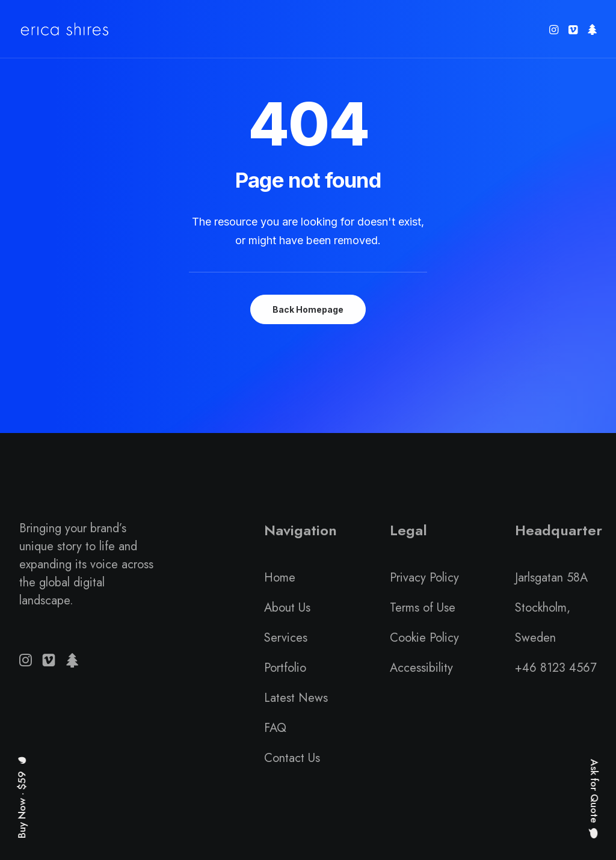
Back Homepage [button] (308, 309)
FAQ (275, 728)
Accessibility (421, 668)
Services (286, 638)
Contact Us (292, 758)
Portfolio (285, 668)
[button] (555, 29)
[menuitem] (555, 29)
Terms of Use (423, 608)
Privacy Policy (424, 578)
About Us (287, 608)
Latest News (296, 698)
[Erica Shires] (65, 29)
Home (280, 578)
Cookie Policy (424, 638)
